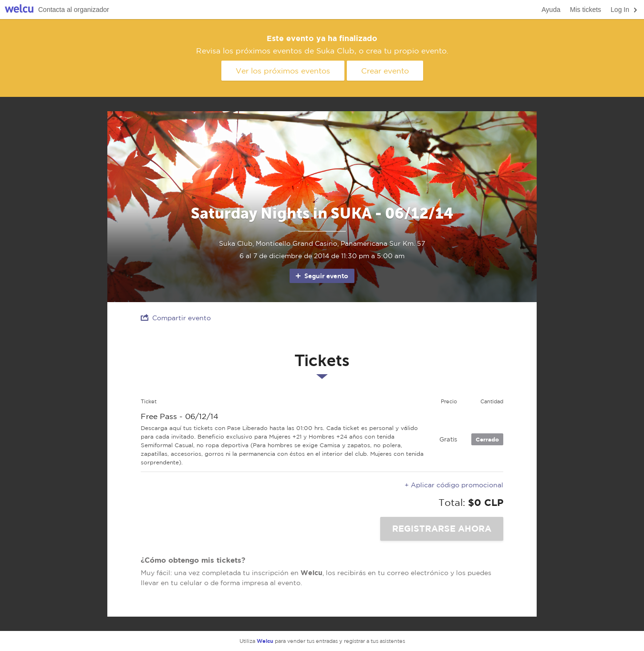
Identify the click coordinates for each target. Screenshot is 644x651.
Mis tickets (586, 10)
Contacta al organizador (74, 10)
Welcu (19, 10)
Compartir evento (176, 318)
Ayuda (551, 10)
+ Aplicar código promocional (454, 485)
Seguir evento (321, 276)
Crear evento (385, 71)
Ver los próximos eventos (283, 71)
